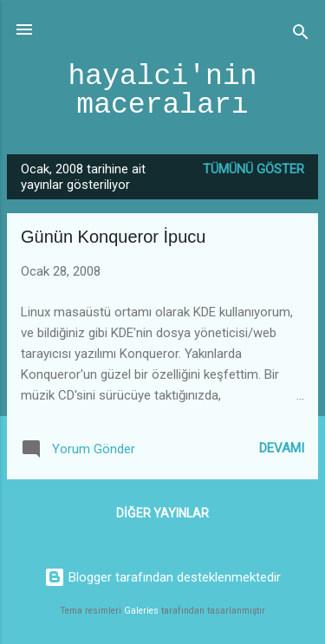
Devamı (282, 448)
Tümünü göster (253, 169)
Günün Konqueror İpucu (114, 237)
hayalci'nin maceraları (162, 91)
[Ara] (301, 35)
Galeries (141, 611)
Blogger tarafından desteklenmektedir (162, 577)
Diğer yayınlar (162, 513)
